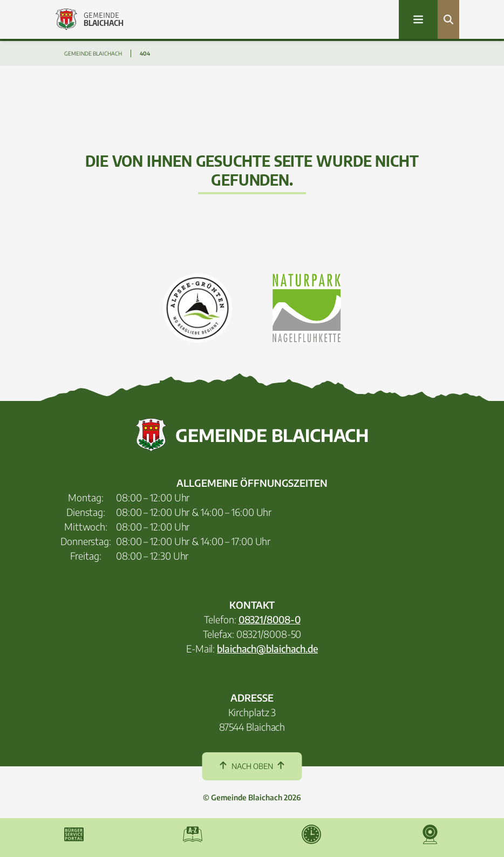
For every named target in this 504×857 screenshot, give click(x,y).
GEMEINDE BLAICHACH (93, 53)
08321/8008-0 (270, 619)
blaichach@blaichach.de (267, 648)
